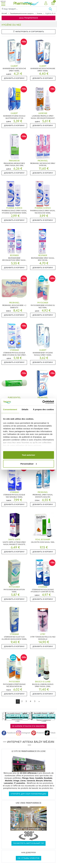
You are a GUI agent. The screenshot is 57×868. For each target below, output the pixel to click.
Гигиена (39, 13)
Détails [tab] (25, 409)
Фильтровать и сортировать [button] (29, 32)
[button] (46, 3)
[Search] (24, 9)
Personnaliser (29, 464)
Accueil (4, 13)
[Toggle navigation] (3, 3)
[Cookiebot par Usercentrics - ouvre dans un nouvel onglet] (42, 402)
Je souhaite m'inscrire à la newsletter (28, 726)
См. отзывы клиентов (28, 858)
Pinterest (38, 733)
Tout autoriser (29, 455)
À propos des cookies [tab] (43, 409)
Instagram (23, 733)
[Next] (39, 701)
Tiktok (50, 733)
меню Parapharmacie (28, 18)
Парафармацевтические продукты (22, 13)
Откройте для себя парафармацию (28, 794)
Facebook (9, 733)
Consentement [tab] (10, 409)
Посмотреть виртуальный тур (29, 843)
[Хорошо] (53, 9)
